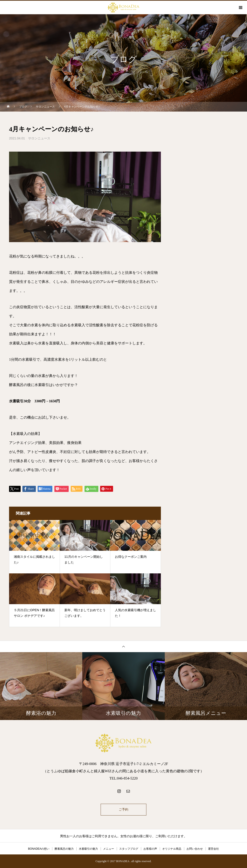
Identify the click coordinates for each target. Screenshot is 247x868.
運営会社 (213, 849)
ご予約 (123, 810)
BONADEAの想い (39, 849)
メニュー (109, 849)
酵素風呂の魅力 (64, 849)
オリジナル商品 (172, 849)
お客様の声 (150, 849)
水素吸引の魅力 (88, 849)
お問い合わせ (195, 849)
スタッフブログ (129, 849)
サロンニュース (39, 138)
